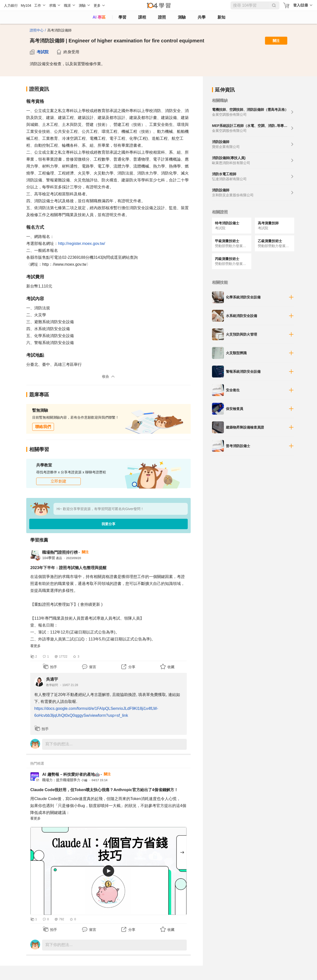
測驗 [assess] (182, 17)
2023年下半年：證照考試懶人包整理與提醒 (68, 568)
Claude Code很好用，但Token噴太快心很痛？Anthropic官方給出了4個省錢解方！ (104, 790)
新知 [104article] (221, 17)
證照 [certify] (162, 17)
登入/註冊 (301, 5)
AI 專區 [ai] (99, 17)
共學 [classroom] (202, 17)
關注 (276, 41)
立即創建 (58, 481)
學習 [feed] (122, 17)
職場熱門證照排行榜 (60, 552)
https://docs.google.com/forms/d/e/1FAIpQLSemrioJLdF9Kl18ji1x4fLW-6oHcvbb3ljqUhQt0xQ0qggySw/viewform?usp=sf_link (96, 712)
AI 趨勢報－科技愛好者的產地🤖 (71, 774)
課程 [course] (142, 17)
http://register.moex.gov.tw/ (81, 244)
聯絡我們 (43, 427)
